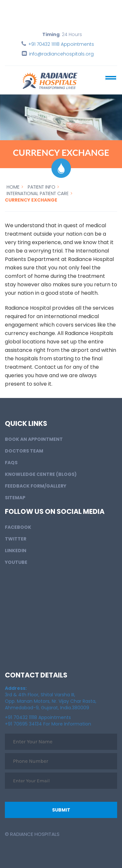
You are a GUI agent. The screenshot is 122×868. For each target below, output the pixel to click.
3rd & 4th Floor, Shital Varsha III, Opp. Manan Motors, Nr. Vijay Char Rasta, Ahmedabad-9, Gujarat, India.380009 (51, 698)
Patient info (41, 187)
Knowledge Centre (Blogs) (41, 474)
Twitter (16, 539)
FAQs (11, 463)
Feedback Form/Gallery (36, 486)
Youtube (16, 562)
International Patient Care (38, 193)
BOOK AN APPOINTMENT (34, 439)
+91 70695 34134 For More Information (48, 724)
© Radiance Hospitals (32, 834)
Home (13, 187)
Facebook (18, 527)
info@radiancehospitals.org (61, 54)
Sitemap (15, 498)
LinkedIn (16, 551)
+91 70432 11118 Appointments (61, 44)
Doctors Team (24, 451)
